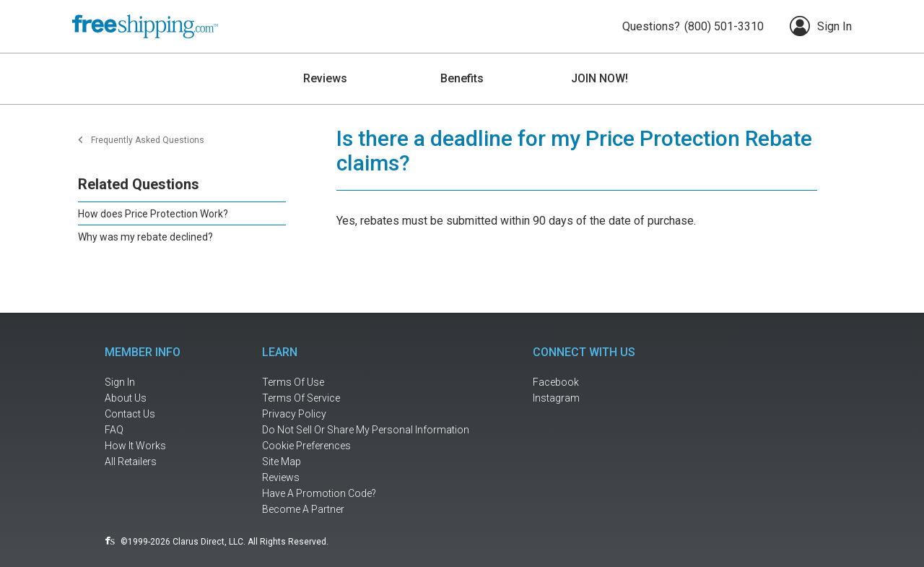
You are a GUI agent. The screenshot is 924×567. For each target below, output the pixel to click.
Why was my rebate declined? (145, 237)
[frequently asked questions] (152, 430)
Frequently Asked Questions (148, 140)
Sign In (821, 26)
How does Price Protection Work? (153, 214)
